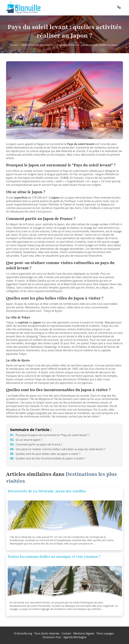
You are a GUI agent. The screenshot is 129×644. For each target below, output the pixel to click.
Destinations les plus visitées (37, 45)
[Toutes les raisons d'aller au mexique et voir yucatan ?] (65, 583)
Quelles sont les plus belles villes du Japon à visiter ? (45, 454)
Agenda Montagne (75, 637)
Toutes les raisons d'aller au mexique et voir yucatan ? (54, 557)
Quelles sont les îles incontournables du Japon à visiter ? (48, 458)
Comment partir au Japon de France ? (36, 444)
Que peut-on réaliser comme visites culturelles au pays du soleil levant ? (58, 449)
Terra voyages (105, 633)
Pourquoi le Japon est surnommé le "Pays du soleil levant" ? (50, 435)
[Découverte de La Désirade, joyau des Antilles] (65, 517)
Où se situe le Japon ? (26, 440)
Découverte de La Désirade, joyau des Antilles (47, 491)
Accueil (14, 45)
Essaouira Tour (52, 637)
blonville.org (24, 633)
